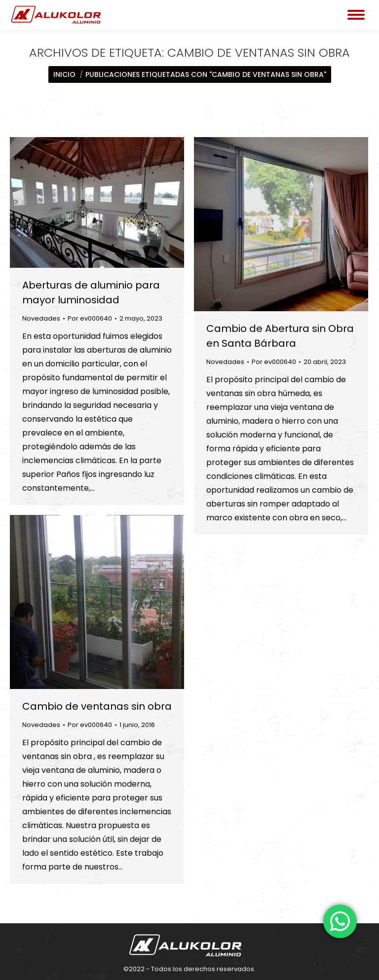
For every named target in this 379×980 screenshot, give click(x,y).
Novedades (41, 318)
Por (90, 318)
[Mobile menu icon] (356, 15)
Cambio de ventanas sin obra (97, 706)
